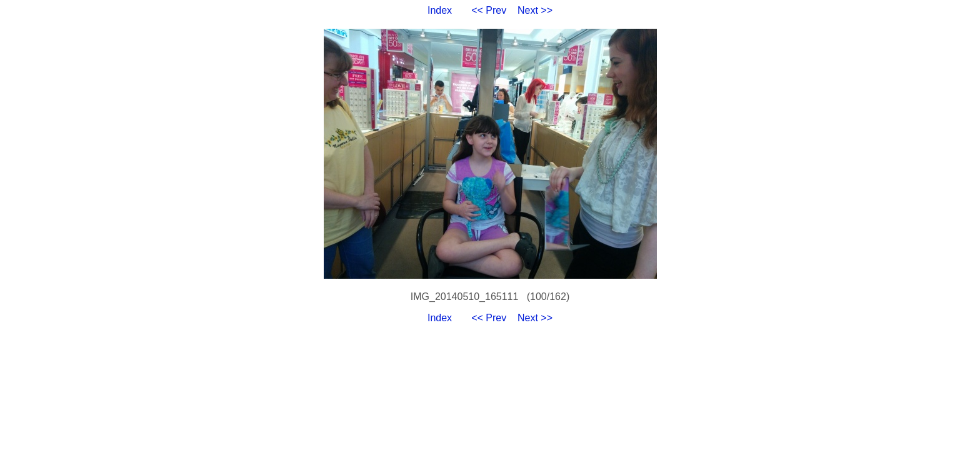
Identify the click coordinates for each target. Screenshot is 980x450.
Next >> (535, 10)
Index (440, 10)
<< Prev (489, 10)
